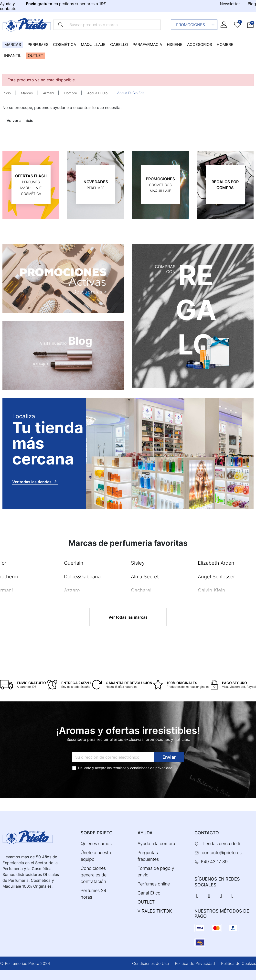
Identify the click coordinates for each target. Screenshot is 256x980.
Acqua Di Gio (97, 93)
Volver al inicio (20, 120)
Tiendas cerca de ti (221, 844)
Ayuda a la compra (156, 844)
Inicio (7, 93)
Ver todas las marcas (128, 617)
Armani (48, 93)
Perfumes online (154, 884)
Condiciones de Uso (150, 963)
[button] (250, 25)
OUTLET (146, 902)
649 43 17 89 (214, 862)
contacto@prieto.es (222, 853)
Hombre (71, 93)
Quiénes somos (96, 844)
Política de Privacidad (195, 963)
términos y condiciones (131, 768)
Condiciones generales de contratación (94, 875)
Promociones (196, 25)
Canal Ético (149, 893)
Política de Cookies (239, 963)
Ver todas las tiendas (35, 481)
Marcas (27, 93)
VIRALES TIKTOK (155, 911)
